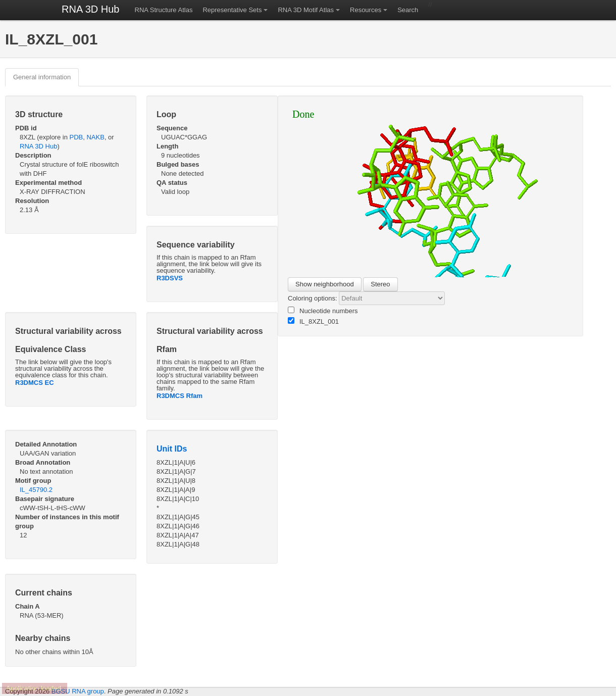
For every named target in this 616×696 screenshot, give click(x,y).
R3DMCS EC (35, 383)
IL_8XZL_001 (313, 321)
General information (42, 77)
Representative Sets (232, 10)
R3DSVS (170, 278)
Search (408, 10)
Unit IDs (172, 449)
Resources (366, 10)
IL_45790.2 (36, 490)
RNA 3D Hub (91, 9)
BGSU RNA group (78, 691)
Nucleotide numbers (323, 311)
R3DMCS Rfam (179, 396)
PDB (76, 137)
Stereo (380, 284)
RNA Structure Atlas (164, 10)
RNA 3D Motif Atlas (306, 10)
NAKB (95, 137)
